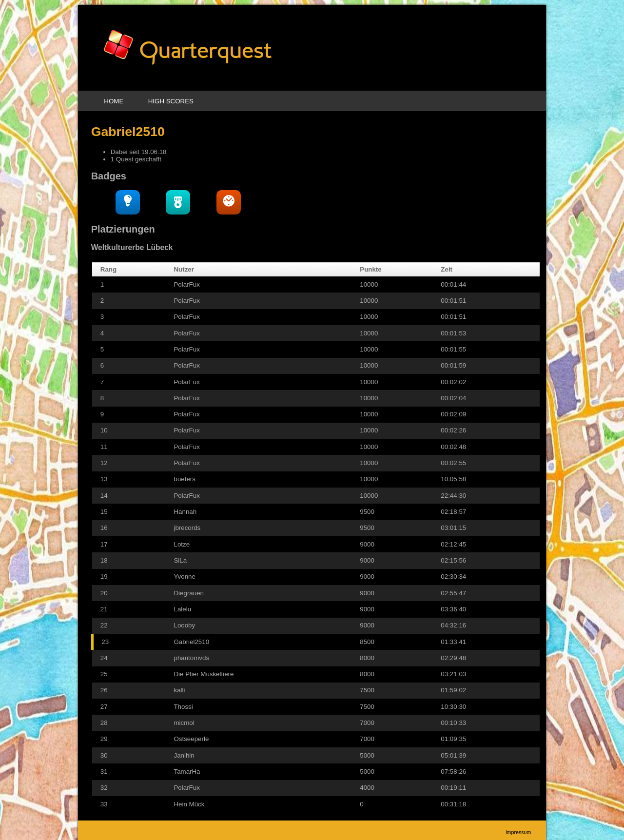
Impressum (518, 832)
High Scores (171, 101)
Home (114, 101)
